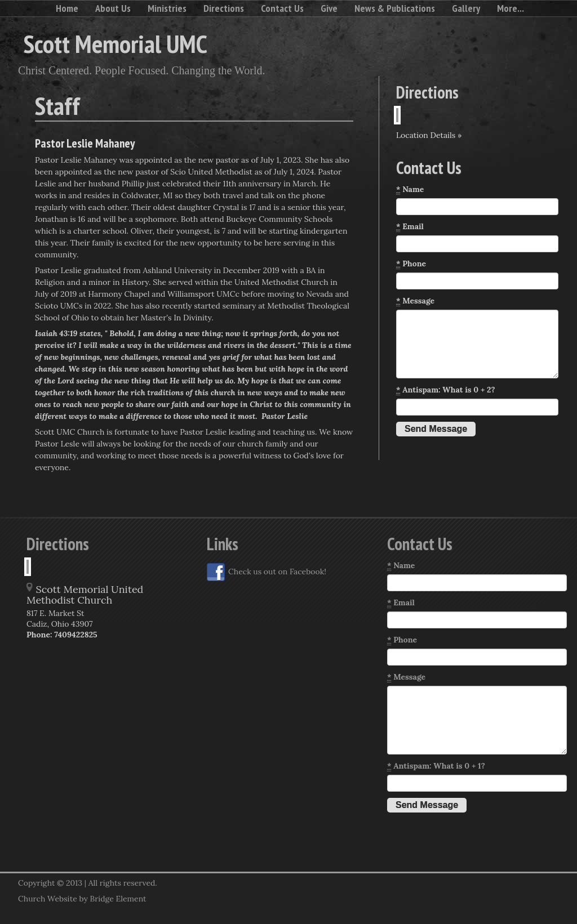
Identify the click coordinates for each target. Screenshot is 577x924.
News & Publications (395, 8)
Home (67, 8)
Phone (411, 264)
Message (415, 301)
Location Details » (429, 135)
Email (410, 227)
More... (511, 8)
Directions (224, 8)
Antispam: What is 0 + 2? (446, 390)
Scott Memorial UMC (116, 43)
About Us (113, 8)
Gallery (466, 8)
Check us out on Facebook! (267, 572)
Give (329, 8)
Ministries (167, 8)
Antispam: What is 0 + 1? (436, 766)
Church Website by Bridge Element (82, 899)
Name (410, 189)
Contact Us (282, 8)
